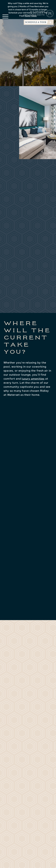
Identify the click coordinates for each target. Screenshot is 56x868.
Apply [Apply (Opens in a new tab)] (27, 15)
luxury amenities (33, 379)
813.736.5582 (37, 12)
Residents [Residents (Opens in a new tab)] (38, 15)
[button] (5, 16)
